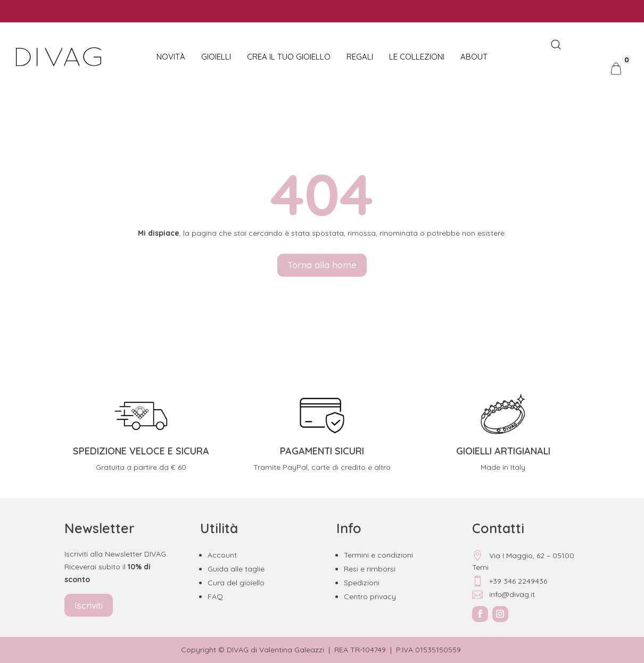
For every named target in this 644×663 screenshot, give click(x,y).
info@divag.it (503, 594)
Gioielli (216, 57)
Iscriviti (89, 605)
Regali (360, 57)
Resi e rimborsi (370, 569)
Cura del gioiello (236, 583)
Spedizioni (362, 583)
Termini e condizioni (378, 555)
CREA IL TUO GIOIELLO (289, 57)
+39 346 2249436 (510, 581)
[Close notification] (627, 11)
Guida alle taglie (236, 569)
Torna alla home (322, 265)
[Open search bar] (556, 45)
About (474, 57)
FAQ (215, 596)
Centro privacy (370, 596)
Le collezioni (417, 57)
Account (222, 555)
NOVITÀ (171, 57)
